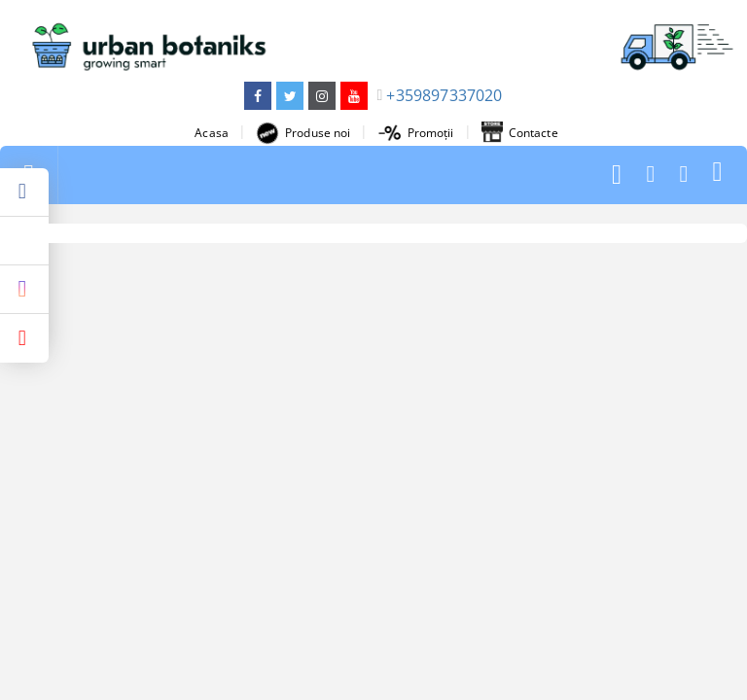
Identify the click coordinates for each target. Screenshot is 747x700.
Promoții (416, 133)
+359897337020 (444, 95)
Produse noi (303, 133)
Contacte (520, 133)
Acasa (212, 133)
